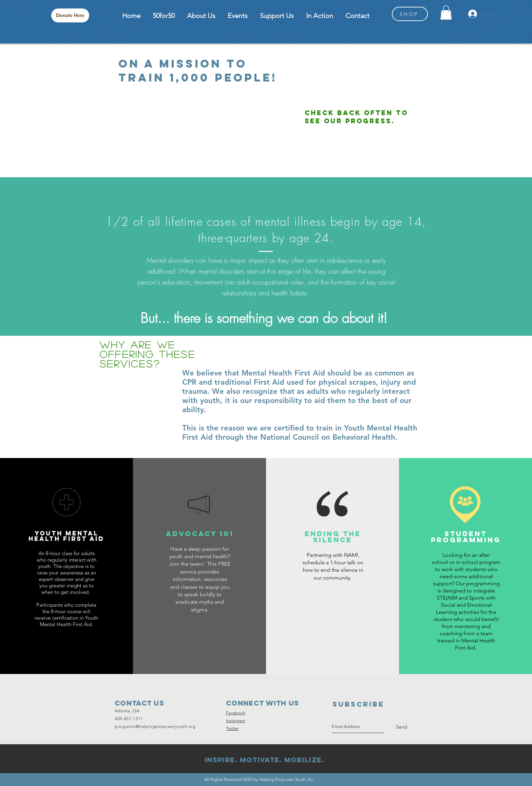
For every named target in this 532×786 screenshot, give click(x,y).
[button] (446, 13)
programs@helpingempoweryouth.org (155, 726)
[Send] (402, 727)
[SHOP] (410, 14)
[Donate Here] (70, 15)
